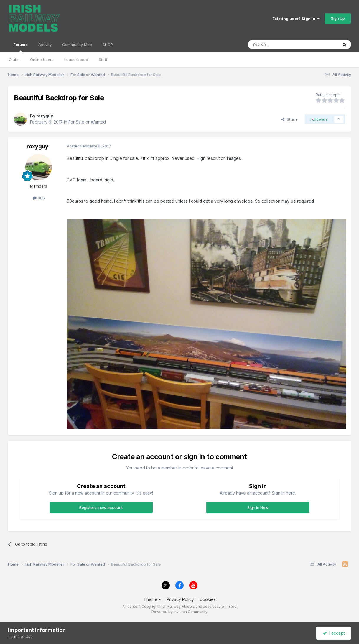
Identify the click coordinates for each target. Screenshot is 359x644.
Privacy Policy (180, 599)
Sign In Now (258, 507)
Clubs (14, 60)
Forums (20, 47)
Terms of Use (20, 636)
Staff (103, 60)
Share (289, 119)
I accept (334, 633)
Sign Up (338, 18)
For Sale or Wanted (87, 122)
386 (39, 198)
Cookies (208, 599)
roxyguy (45, 116)
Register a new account (101, 507)
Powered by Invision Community (179, 612)
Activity (45, 45)
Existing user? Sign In (296, 19)
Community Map (77, 45)
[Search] (278, 45)
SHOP (108, 45)
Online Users (42, 60)
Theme (152, 599)
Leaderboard (76, 60)
